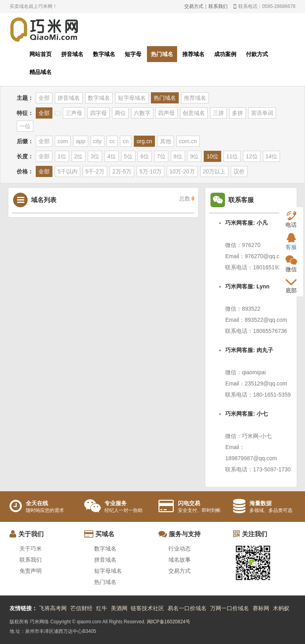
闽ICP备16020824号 (169, 622)
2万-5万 (122, 171)
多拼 (237, 113)
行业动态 (180, 549)
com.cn (188, 141)
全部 (44, 98)
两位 (120, 113)
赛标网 (261, 608)
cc (112, 141)
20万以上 (214, 171)
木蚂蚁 (281, 608)
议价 (239, 171)
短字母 (133, 54)
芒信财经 (81, 608)
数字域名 (104, 54)
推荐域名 (193, 54)
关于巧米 (31, 549)
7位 (161, 156)
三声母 (74, 113)
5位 (128, 156)
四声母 (166, 113)
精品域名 (41, 72)
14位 (272, 156)
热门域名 (162, 54)
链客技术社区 (147, 608)
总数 (187, 199)
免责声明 (31, 571)
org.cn (144, 141)
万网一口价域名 (230, 608)
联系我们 (218, 6)
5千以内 (68, 171)
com (63, 141)
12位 (252, 156)
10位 (212, 156)
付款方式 (257, 54)
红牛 (102, 608)
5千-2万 (95, 171)
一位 (25, 126)
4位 (112, 156)
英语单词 (262, 113)
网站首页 (41, 54)
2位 (79, 156)
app (80, 141)
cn (126, 141)
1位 (62, 156)
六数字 (142, 113)
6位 (145, 156)
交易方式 (194, 6)
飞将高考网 (53, 608)
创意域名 (194, 113)
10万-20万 (182, 171)
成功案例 (225, 54)
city (97, 141)
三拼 (218, 113)
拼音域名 (72, 54)
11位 (232, 156)
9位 (194, 156)
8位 (178, 156)
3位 (95, 156)
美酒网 (119, 608)
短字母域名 (132, 98)
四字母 (98, 113)
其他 (166, 141)
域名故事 (180, 560)
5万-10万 (151, 171)
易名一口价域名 (187, 608)
